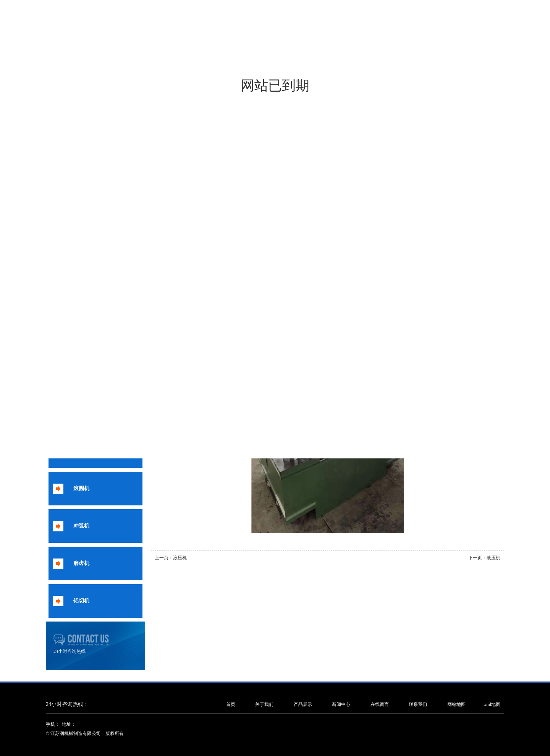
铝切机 (81, 601)
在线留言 (380, 704)
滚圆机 (81, 488)
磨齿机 (81, 563)
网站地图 (456, 704)
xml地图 (492, 704)
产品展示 (303, 704)
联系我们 (418, 704)
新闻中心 (341, 704)
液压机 (180, 558)
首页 (231, 704)
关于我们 (264, 704)
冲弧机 (81, 526)
